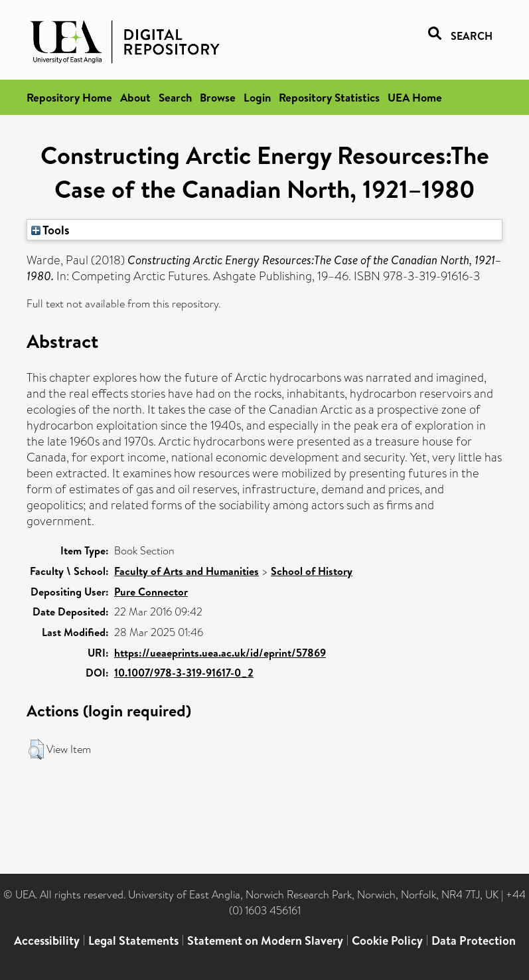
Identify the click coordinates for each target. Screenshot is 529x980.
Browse (218, 97)
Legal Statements (133, 940)
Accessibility (47, 940)
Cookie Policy (387, 940)
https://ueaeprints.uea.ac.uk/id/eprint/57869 (220, 653)
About (135, 97)
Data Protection (474, 940)
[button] (36, 750)
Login (257, 97)
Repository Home (69, 97)
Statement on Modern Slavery (265, 940)
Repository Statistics (329, 97)
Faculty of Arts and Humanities (187, 571)
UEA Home (415, 97)
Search (175, 97)
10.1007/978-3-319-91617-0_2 (184, 673)
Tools (50, 230)
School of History (312, 571)
